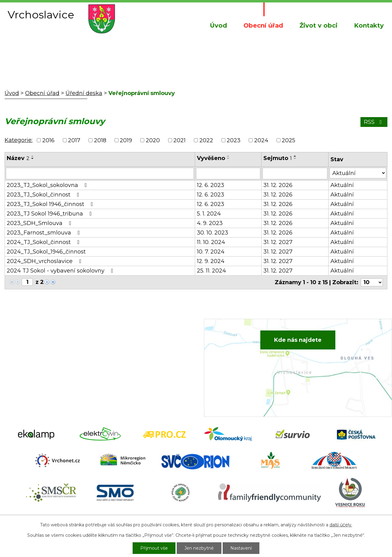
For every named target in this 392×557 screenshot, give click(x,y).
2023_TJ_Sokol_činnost (44, 195)
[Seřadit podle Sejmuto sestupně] (295, 158)
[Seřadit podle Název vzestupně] (33, 156)
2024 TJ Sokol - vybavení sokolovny (61, 271)
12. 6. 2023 (211, 185)
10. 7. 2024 (211, 252)
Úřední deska (84, 93)
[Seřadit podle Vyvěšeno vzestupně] (228, 156)
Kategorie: (19, 140)
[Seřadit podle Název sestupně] (33, 158)
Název (18, 158)
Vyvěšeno (211, 158)
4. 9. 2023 (210, 223)
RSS (374, 122)
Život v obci (318, 25)
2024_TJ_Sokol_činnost (44, 242)
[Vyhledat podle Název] (100, 174)
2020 (153, 140)
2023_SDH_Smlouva (40, 223)
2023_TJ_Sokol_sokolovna (48, 185)
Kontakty (369, 25)
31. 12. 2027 (278, 242)
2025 (288, 140)
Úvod (218, 25)
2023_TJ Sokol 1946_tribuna (51, 214)
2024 (261, 140)
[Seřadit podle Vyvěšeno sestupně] (228, 158)
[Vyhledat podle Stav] (358, 173)
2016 (48, 140)
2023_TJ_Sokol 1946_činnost (51, 204)
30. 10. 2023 (213, 233)
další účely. (341, 525)
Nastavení (241, 548)
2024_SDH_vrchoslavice (45, 261)
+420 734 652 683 (137, 353)
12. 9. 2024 (211, 261)
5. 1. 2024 (209, 214)
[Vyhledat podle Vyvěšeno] (228, 174)
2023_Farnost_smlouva (45, 233)
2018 (100, 140)
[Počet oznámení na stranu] (372, 282)
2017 (74, 140)
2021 (179, 140)
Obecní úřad (263, 25)
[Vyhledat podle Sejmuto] (295, 174)
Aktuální (342, 185)
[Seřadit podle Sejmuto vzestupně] (295, 156)
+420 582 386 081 (136, 344)
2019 (126, 140)
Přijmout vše (154, 548)
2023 (234, 140)
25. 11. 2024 (211, 271)
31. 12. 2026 (278, 185)
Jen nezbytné (199, 548)
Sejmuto (278, 158)
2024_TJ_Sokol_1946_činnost (46, 252)
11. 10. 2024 (211, 242)
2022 (206, 140)
